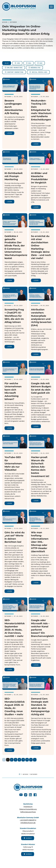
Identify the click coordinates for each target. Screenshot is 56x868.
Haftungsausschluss (28, 812)
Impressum (28, 807)
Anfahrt (28, 838)
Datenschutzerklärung (28, 809)
